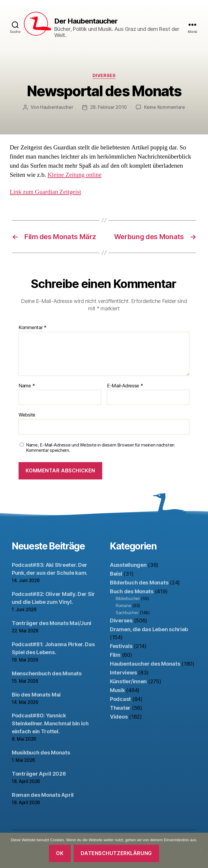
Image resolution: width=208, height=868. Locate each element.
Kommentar (33, 327)
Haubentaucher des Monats (145, 663)
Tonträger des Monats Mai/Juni (52, 623)
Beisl (116, 573)
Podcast (120, 699)
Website (27, 414)
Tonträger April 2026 (39, 773)
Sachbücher (127, 612)
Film (115, 655)
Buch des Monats (132, 591)
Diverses (104, 76)
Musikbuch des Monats (41, 752)
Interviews (123, 672)
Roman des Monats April (43, 795)
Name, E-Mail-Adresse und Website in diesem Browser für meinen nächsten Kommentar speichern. (100, 448)
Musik (117, 690)
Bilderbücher (128, 598)
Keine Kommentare (165, 107)
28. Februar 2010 (109, 107)
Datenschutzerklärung (116, 853)
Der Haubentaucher (86, 21)
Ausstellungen (128, 565)
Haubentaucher (57, 107)
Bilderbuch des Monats (139, 582)
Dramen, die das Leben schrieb (149, 629)
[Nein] (201, 850)
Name (27, 386)
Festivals (121, 646)
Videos (119, 716)
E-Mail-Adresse (125, 386)
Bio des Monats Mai (36, 694)
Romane (123, 605)
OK (60, 853)
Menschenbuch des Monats (47, 673)
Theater (120, 708)
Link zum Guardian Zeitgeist (45, 192)
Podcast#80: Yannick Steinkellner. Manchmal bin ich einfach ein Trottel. (50, 723)
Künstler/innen (128, 681)
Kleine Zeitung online (75, 175)
